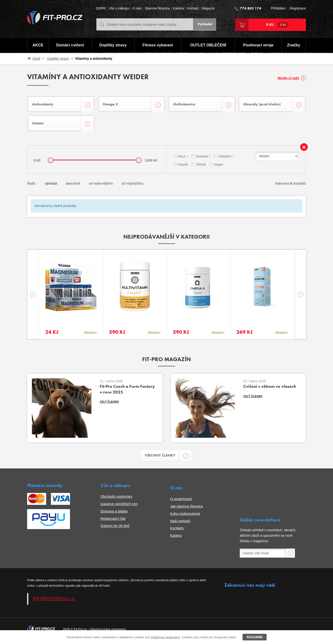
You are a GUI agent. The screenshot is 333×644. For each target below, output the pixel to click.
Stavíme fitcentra (157, 8)
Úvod (36, 59)
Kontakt (193, 8)
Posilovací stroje (259, 45)
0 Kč (277, 25)
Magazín (208, 8)
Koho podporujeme (185, 517)
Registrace (298, 8)
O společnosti (181, 502)
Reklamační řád (113, 522)
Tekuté (201, 167)
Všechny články (162, 459)
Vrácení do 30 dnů (115, 529)
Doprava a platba (114, 514)
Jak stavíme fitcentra (187, 509)
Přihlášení (278, 8)
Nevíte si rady (288, 78)
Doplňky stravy (113, 45)
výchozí (51, 186)
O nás (137, 8)
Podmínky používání (165, 637)
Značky (294, 45)
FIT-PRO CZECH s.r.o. (54, 602)
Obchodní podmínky (116, 500)
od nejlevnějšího (101, 186)
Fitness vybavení (158, 45)
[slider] (51, 163)
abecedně (73, 186)
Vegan (218, 167)
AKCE (38, 45)
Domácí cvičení (70, 45)
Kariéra (178, 8)
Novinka (203, 159)
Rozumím (255, 637)
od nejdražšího (132, 186)
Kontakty (177, 531)
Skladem (226, 159)
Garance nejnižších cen (119, 507)
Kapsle (183, 167)
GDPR (101, 8)
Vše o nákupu (119, 8)
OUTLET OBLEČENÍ (208, 45)
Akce (183, 159)
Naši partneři (180, 524)
